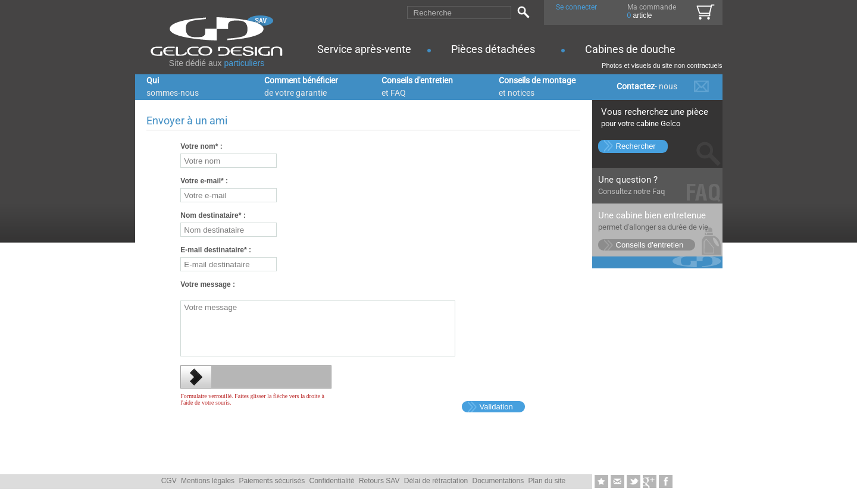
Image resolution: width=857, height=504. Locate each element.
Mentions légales (208, 481)
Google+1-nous (651, 482)
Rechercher (636, 146)
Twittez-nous (635, 482)
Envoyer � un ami (619, 482)
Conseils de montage (537, 87)
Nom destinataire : (213, 215)
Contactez (647, 86)
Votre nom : (201, 146)
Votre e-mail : (204, 181)
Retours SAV (379, 481)
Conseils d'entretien (417, 87)
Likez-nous (666, 482)
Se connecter (576, 7)
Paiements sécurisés (272, 481)
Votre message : (208, 284)
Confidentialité (332, 481)
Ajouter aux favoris (603, 482)
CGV (169, 481)
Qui (173, 87)
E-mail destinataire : (216, 250)
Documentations (498, 481)
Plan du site (547, 481)
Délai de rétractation (436, 481)
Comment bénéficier (301, 87)
